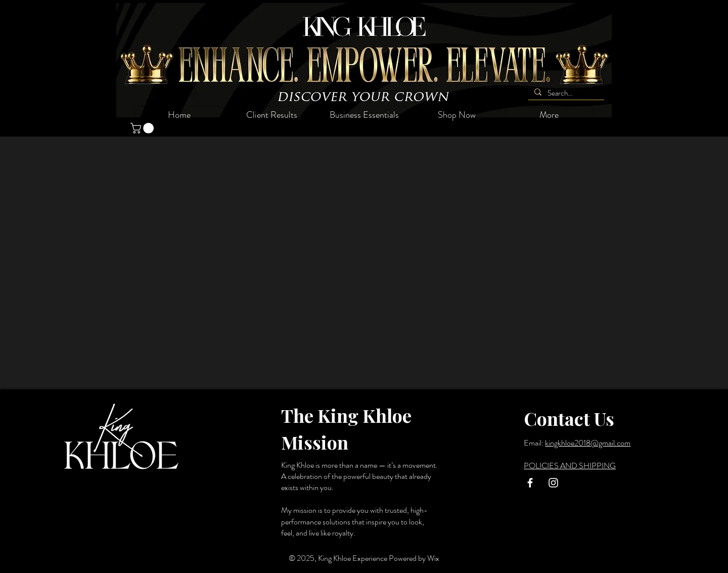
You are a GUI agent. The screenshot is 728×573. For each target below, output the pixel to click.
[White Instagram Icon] (553, 483)
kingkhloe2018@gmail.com (588, 443)
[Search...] (565, 93)
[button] (143, 128)
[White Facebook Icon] (530, 483)
